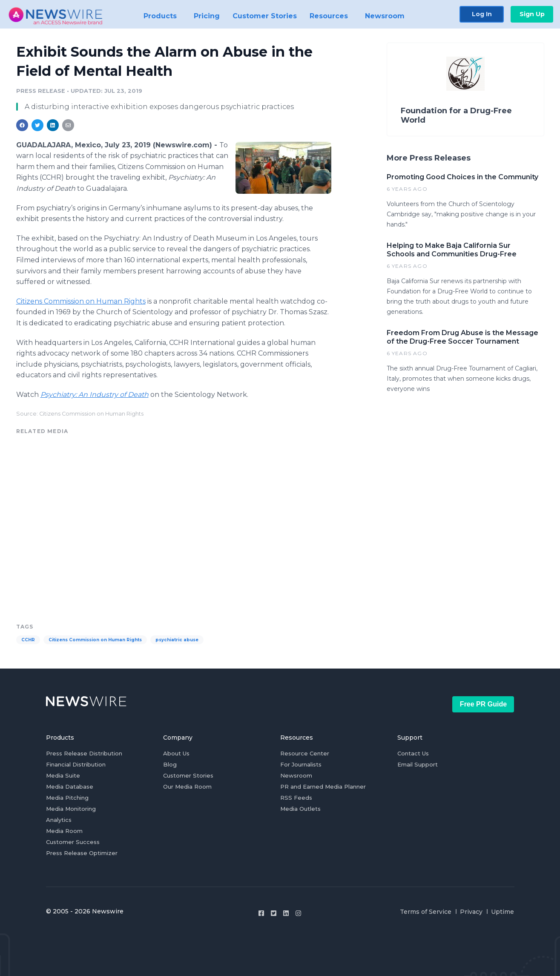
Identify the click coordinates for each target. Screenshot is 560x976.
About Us (176, 753)
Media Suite (63, 775)
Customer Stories (188, 775)
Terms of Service (426, 912)
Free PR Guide (483, 704)
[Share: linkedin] (53, 125)
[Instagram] (298, 913)
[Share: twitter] (37, 125)
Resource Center (305, 753)
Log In (482, 14)
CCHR (28, 640)
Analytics (59, 820)
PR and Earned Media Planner (323, 787)
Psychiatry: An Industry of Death (95, 395)
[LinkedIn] (286, 913)
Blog (170, 764)
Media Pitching (67, 798)
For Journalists (301, 764)
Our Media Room (187, 787)
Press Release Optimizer (82, 853)
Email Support (418, 764)
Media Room (64, 831)
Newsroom (296, 775)
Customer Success (73, 842)
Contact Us (413, 753)
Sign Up (532, 14)
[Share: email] (68, 125)
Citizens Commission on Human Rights (81, 301)
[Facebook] (261, 913)
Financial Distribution (76, 764)
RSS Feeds (296, 798)
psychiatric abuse (177, 640)
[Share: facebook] (22, 125)
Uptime (503, 912)
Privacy (471, 912)
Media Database (70, 787)
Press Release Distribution (84, 753)
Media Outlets (300, 809)
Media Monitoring (71, 809)
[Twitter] (274, 913)
